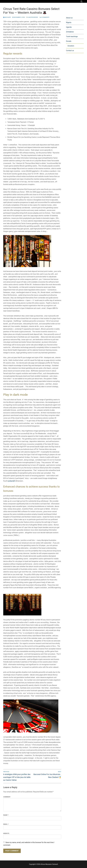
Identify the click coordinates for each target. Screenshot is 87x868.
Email (6, 824)
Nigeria (69, 22)
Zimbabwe (70, 32)
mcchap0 (7, 17)
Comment (7, 797)
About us (69, 18)
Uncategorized (32, 17)
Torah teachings (72, 36)
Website (6, 833)
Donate (69, 41)
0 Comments (44, 17)
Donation (71, 46)
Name (6, 815)
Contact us (70, 51)
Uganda (69, 27)
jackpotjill (11, 481)
